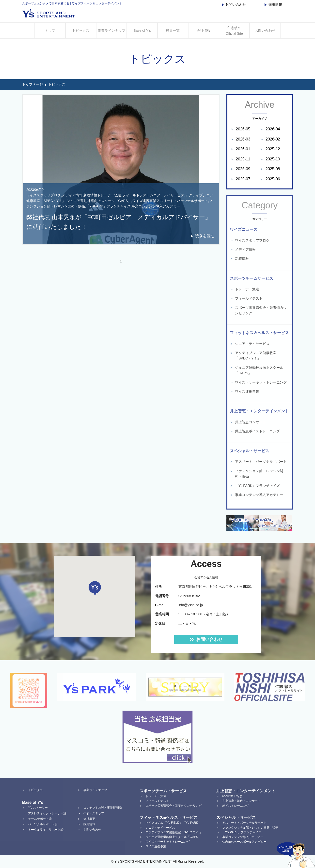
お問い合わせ (234, 4)
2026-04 (270, 129)
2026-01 (240, 149)
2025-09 (240, 169)
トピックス (81, 31)
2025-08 (270, 169)
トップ (50, 31)
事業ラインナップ (111, 31)
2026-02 (270, 139)
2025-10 (270, 159)
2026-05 (240, 129)
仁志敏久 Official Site (234, 31)
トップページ (32, 84)
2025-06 (270, 179)
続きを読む (205, 236)
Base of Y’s (142, 31)
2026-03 (240, 139)
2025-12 (270, 149)
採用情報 (273, 4)
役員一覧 (173, 31)
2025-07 (240, 179)
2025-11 (240, 159)
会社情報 (204, 31)
